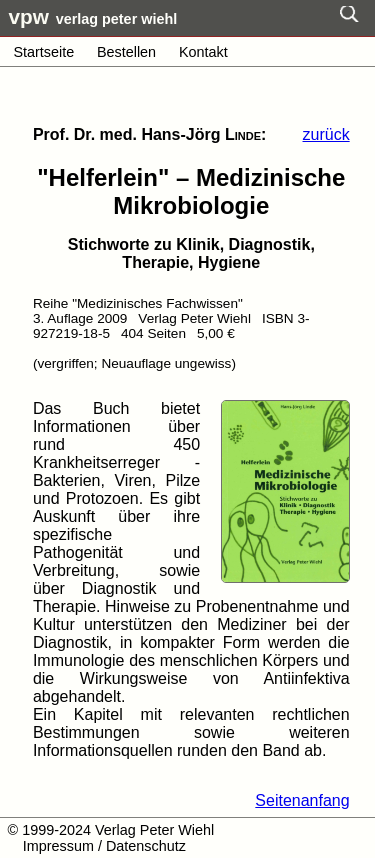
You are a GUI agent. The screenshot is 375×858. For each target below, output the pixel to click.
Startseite (43, 52)
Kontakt (203, 52)
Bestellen (126, 52)
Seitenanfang (302, 800)
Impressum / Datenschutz (104, 846)
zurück (326, 134)
